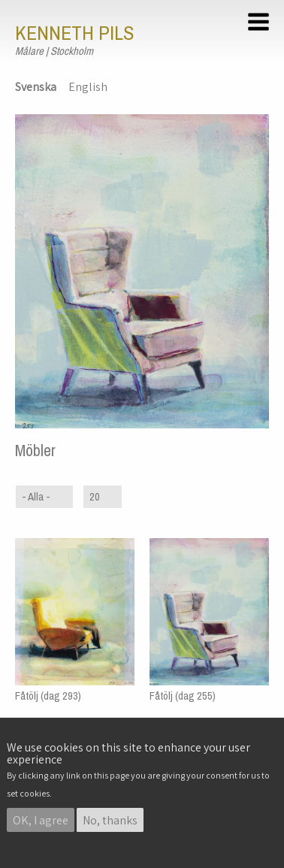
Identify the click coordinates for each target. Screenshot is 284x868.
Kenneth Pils (74, 33)
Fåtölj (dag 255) (183, 696)
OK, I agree (41, 820)
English (88, 87)
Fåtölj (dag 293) (48, 696)
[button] (261, 24)
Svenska (36, 87)
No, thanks (110, 820)
